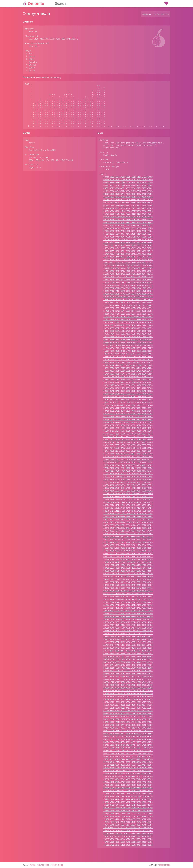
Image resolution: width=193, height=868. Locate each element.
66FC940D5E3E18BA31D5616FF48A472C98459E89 (128, 446)
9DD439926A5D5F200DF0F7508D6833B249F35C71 (128, 601)
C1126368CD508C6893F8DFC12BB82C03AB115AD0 (128, 700)
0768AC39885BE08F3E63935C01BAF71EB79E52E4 (128, 215)
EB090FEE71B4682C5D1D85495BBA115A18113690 (128, 818)
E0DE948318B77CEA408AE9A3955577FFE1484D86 (128, 769)
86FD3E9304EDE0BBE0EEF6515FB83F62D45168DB (128, 526)
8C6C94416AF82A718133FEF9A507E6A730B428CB (128, 552)
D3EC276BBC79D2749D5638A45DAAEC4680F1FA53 (128, 729)
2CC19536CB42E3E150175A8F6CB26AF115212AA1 (128, 315)
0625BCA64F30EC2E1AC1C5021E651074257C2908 (128, 209)
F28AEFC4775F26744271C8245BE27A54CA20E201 (128, 832)
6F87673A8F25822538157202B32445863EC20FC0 (128, 464)
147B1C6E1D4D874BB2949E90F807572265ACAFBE (128, 255)
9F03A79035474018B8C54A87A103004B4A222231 (128, 603)
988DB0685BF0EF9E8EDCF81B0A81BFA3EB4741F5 (128, 581)
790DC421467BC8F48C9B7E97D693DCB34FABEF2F (128, 481)
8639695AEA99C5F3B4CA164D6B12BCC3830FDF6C (128, 524)
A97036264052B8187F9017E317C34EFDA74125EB (128, 649)
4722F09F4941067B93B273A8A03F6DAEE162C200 (128, 375)
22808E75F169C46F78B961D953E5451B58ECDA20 (128, 287)
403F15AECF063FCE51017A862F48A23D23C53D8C (128, 344)
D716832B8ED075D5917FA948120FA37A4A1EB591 (128, 738)
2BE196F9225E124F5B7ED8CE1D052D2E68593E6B (128, 312)
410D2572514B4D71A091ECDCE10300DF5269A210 (128, 355)
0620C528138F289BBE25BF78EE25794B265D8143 (128, 207)
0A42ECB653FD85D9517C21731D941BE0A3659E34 (128, 224)
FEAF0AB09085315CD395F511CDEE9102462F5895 (128, 852)
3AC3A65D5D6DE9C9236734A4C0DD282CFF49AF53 (128, 338)
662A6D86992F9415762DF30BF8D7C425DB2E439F (128, 438)
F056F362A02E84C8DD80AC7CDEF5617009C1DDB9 (128, 826)
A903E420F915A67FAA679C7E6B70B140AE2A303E (128, 646)
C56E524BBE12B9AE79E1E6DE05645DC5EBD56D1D (128, 703)
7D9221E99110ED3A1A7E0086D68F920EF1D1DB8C (128, 486)
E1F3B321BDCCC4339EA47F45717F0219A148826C (128, 775)
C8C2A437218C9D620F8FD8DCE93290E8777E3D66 (128, 712)
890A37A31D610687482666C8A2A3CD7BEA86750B (128, 532)
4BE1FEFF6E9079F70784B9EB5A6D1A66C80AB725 (128, 378)
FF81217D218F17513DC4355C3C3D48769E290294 (128, 855)
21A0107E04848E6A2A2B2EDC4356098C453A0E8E (128, 281)
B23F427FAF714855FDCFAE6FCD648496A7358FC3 (128, 663)
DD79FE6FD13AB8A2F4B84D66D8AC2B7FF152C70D (128, 758)
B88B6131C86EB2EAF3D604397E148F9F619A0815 (128, 683)
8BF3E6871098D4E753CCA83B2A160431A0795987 (128, 549)
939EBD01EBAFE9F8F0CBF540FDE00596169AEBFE (128, 572)
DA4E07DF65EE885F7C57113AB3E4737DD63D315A (128, 752)
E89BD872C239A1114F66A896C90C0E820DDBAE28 (128, 806)
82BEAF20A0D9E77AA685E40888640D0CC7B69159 (128, 512)
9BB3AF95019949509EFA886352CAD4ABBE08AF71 (128, 598)
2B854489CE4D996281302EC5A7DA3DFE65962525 (128, 309)
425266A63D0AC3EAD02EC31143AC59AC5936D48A (128, 364)
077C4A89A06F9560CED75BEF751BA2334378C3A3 (128, 218)
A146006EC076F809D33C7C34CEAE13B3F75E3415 (128, 615)
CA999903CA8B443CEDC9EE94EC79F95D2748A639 (128, 715)
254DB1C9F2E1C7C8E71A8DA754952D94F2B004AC (128, 292)
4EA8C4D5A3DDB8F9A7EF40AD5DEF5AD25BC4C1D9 (128, 384)
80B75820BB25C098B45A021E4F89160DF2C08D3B (128, 498)
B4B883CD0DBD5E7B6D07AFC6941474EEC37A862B (128, 672)
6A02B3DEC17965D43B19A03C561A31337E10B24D (128, 452)
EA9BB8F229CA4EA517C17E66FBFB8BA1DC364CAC (128, 815)
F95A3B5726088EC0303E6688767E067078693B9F (128, 846)
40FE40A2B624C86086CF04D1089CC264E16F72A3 (128, 352)
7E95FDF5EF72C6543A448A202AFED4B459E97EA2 (128, 489)
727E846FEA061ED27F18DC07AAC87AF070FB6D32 (128, 469)
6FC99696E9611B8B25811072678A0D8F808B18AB (128, 466)
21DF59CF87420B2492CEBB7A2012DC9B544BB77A (128, 284)
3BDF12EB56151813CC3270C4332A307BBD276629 (128, 341)
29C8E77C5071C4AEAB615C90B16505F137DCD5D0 (128, 301)
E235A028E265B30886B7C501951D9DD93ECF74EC (128, 778)
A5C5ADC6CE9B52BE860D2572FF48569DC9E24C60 (128, 632)
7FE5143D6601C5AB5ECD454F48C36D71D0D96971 (128, 492)
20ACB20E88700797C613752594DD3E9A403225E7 (128, 278)
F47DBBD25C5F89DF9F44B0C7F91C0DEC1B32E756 (128, 840)
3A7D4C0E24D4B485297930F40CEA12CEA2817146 (128, 335)
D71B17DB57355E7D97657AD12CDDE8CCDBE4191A (128, 740)
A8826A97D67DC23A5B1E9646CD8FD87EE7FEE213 (128, 643)
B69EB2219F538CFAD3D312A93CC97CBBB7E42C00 (128, 678)
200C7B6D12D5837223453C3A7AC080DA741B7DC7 (128, 272)
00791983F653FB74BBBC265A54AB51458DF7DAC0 (128, 192)
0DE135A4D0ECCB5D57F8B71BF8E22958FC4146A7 (128, 232)
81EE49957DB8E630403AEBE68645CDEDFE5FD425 (128, 506)
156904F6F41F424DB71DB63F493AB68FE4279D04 (128, 258)
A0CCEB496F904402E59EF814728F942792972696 (128, 609)
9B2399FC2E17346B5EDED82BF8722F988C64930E (128, 595)
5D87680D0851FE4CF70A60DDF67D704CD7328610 (128, 418)
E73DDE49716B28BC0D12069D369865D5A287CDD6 (128, 795)
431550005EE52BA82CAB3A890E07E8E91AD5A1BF (128, 366)
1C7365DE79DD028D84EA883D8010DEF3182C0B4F (128, 261)
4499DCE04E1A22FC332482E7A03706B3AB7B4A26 (128, 369)
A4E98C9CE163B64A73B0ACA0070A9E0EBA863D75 (128, 629)
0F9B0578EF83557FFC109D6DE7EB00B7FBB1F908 (128, 241)
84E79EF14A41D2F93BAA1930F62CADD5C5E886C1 (128, 521)
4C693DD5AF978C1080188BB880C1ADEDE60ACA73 (128, 381)
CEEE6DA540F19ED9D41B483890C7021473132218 (128, 721)
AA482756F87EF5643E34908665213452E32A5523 (128, 652)
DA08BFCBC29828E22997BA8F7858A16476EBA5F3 (128, 746)
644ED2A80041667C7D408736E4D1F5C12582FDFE (128, 432)
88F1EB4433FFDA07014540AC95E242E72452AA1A (128, 529)
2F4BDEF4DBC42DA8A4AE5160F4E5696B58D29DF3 (128, 321)
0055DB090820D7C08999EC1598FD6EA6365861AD (128, 189)
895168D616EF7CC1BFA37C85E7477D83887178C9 (128, 541)
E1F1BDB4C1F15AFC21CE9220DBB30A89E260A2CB (128, 772)
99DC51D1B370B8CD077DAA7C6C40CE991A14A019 (128, 583)
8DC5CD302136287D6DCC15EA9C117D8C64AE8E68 (128, 555)
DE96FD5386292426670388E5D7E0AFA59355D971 (128, 766)
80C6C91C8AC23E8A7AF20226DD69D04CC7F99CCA (128, 501)
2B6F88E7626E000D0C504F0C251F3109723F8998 (128, 307)
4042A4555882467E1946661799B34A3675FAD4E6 (128, 346)
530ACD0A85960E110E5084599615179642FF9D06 (128, 398)
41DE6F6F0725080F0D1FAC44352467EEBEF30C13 (128, 361)
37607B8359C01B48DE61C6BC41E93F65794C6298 (128, 329)
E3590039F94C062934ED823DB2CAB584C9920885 (128, 783)
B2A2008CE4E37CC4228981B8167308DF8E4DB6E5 (128, 666)
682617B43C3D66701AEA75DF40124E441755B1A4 (128, 449)
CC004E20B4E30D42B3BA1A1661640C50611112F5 (128, 718)
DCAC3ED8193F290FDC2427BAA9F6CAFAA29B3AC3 (128, 755)
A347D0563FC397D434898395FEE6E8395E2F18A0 (128, 621)
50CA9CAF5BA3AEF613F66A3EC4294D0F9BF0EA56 (128, 395)
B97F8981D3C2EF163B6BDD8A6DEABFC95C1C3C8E (128, 689)
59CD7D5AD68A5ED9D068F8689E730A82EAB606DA (128, 401)
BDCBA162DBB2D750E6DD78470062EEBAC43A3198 (128, 692)
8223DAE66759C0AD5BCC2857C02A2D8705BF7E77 (128, 509)
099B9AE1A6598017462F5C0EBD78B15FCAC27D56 (128, 221)
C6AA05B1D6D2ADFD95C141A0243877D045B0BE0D (128, 706)
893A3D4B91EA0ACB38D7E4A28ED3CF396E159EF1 (128, 538)
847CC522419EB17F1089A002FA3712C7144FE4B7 (128, 518)
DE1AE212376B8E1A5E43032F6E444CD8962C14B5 (128, 760)
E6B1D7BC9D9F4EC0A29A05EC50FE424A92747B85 (128, 789)
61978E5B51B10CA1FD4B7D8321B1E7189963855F (128, 426)
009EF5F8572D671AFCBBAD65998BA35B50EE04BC (128, 195)
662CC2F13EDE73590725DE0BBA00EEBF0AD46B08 (128, 441)
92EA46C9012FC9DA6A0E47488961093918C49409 (128, 569)
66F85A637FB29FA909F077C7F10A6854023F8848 (128, 444)
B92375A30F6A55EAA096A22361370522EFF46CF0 (128, 686)
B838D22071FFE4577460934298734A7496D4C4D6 (128, 680)
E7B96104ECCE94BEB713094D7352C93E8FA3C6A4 (128, 803)
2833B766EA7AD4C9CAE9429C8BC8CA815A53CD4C (128, 298)
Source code (43, 865)
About (33, 865)
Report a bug (57, 865)
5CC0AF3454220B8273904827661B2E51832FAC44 (128, 415)
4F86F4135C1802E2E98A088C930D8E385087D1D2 (128, 389)
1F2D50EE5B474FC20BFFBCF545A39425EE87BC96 (128, 269)
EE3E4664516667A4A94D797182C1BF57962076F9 (128, 820)
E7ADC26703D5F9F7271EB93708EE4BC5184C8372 (128, 800)
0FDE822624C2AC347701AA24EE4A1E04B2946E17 (128, 244)
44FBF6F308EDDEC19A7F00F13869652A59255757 (128, 372)
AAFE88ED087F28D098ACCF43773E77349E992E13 (128, 658)
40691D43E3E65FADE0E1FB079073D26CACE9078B (128, 349)
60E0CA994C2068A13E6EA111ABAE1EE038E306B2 (128, 424)
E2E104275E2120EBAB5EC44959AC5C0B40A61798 (128, 780)
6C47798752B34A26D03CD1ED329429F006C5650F (128, 461)
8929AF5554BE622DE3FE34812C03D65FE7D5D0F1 (128, 535)
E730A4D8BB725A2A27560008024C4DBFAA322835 (128, 792)
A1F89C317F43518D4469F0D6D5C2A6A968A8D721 (128, 618)
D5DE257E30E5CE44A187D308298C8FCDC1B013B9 (128, 735)
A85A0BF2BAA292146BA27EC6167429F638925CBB (128, 640)
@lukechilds (165, 865)
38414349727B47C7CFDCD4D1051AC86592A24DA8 (128, 332)
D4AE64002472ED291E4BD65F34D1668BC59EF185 (128, 732)
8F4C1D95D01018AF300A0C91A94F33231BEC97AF (128, 561)
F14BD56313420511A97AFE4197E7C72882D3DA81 (128, 829)
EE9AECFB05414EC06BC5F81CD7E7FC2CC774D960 (128, 823)
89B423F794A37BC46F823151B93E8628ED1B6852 (128, 543)
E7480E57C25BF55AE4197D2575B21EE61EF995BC (128, 798)
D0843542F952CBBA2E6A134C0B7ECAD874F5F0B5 (128, 723)
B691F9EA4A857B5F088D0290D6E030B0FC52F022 (128, 675)
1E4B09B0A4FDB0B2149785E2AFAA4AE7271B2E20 (128, 264)
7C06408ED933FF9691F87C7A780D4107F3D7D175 (128, 483)
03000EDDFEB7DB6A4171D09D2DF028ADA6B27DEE (128, 204)
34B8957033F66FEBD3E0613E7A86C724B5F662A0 (128, 324)
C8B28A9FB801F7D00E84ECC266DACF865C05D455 (128, 709)
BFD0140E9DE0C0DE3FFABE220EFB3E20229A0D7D (128, 695)
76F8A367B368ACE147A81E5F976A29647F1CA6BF (128, 475)
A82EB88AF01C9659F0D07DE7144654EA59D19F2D (128, 638)
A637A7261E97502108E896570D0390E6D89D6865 (128, 635)
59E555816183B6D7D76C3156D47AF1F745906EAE (128, 404)
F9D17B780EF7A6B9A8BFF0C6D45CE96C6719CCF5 (128, 849)
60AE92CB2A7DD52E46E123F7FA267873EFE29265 (128, 421)
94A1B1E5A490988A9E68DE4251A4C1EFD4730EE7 (128, 578)
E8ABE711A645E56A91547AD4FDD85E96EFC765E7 (128, 809)
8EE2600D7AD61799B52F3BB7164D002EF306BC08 (128, 558)
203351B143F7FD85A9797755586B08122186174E (128, 275)
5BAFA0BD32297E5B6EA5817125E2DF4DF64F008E (128, 409)
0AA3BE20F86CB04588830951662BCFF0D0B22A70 (128, 227)
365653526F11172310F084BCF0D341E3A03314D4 (128, 327)
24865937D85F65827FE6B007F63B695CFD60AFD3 (128, 289)
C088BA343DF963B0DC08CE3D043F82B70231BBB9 (128, 698)
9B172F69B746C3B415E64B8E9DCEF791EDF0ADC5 (128, 592)
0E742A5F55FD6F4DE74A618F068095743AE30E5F (128, 235)
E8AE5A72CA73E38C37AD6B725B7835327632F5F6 (128, 812)
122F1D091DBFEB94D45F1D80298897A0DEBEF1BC (128, 252)
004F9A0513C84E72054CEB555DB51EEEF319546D (128, 187)
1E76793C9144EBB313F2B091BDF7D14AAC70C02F (128, 267)
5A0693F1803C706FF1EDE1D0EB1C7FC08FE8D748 (128, 406)
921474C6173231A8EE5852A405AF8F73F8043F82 (128, 563)
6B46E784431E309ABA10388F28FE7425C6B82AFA (128, 458)
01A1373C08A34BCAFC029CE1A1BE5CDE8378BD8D (128, 201)
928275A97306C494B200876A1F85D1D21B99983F (128, 566)
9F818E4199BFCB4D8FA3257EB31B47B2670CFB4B (128, 606)
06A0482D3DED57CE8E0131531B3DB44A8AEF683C (128, 212)
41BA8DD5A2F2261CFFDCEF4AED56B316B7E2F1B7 (128, 358)
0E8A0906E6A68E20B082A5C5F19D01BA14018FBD (128, 238)
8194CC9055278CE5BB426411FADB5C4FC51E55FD (128, 503)
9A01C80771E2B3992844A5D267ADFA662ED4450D (128, 586)
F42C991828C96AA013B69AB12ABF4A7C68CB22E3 (128, 837)
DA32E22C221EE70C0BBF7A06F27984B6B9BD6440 (128, 749)
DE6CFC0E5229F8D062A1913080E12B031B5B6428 (128, 763)
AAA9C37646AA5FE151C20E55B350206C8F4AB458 (128, 655)
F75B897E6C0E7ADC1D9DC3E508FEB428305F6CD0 (128, 843)
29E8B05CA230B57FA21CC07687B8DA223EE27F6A (128, 304)
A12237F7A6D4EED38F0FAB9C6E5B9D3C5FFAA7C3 (128, 612)
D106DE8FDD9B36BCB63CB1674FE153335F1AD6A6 (128, 726)
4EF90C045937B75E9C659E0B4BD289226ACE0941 (128, 386)
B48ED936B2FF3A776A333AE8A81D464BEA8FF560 (128, 669)
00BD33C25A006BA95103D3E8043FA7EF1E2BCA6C (128, 198)
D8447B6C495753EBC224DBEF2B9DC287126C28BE (128, 743)
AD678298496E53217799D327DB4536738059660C (128, 661)
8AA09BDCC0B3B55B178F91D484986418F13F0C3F (128, 546)
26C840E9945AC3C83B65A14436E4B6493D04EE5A (128, 295)
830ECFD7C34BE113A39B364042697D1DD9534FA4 (128, 515)
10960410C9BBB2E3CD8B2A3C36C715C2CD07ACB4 (128, 249)
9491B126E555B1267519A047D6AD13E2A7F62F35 (128, 575)
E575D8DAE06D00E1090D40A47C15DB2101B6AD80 (128, 786)
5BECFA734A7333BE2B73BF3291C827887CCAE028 (128, 412)
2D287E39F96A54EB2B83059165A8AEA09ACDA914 (128, 318)
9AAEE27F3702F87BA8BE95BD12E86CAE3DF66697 (128, 589)
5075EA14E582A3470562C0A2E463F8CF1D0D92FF (128, 392)
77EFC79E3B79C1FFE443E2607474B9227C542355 (128, 478)
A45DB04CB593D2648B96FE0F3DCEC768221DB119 (128, 626)
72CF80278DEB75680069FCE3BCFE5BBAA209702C (128, 472)
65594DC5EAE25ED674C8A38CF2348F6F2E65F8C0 (128, 435)
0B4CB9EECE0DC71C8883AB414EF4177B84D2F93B (128, 229)
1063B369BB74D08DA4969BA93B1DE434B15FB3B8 (128, 247)
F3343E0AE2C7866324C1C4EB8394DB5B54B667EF (128, 835)
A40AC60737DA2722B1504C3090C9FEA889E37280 (128, 623)
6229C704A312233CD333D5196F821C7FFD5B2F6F (128, 429)
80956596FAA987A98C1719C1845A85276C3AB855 (128, 495)
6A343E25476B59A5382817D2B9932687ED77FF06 (128, 455)
